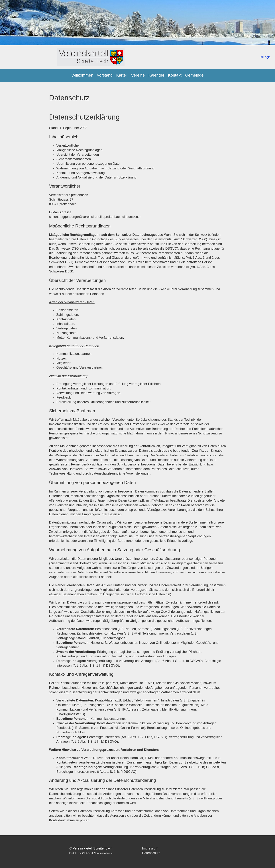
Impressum (150, 848)
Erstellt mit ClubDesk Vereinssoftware (91, 853)
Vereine (138, 75)
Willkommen (82, 75)
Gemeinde (194, 75)
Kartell (122, 75)
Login (265, 57)
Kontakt (175, 75)
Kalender (156, 75)
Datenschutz (151, 853)
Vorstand (105, 75)
